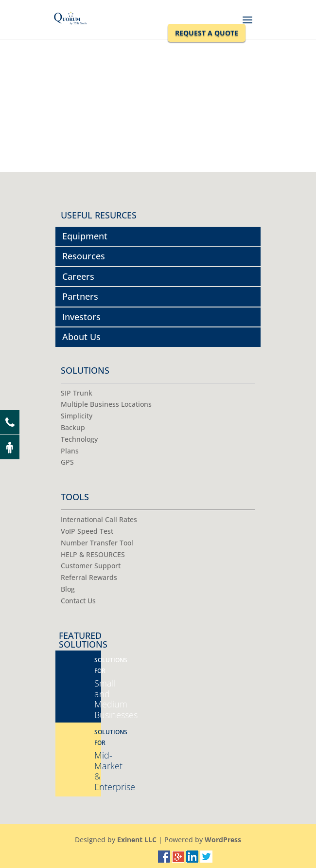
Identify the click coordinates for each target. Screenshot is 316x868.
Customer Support (91, 566)
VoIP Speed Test (87, 531)
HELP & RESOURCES (93, 554)
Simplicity (77, 416)
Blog (68, 589)
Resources (84, 256)
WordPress (223, 840)
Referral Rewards (89, 577)
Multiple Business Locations (106, 404)
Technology (79, 439)
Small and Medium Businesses (98, 688)
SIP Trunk (77, 393)
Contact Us (78, 601)
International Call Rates (99, 519)
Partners (80, 296)
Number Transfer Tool (97, 543)
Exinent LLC (137, 840)
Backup (73, 427)
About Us (81, 337)
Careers (78, 276)
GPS (67, 462)
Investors (81, 317)
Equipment (85, 236)
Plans (70, 451)
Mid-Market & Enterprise (98, 760)
